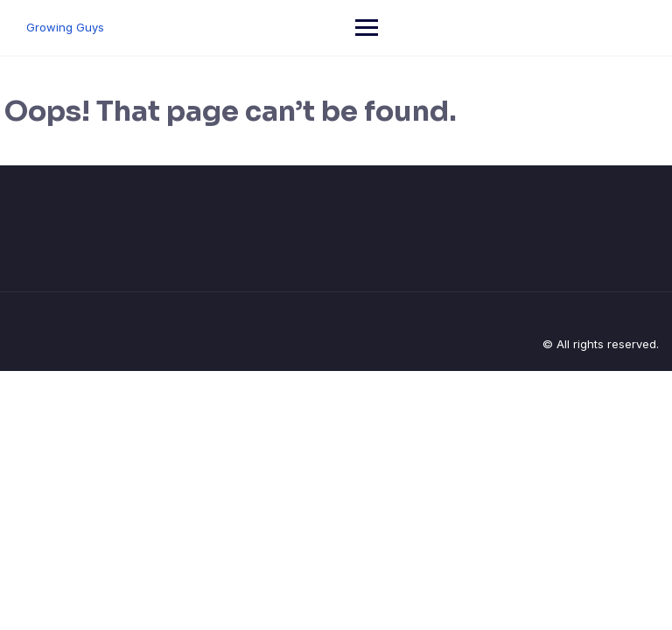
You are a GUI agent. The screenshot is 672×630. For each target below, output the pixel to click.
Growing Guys (65, 27)
